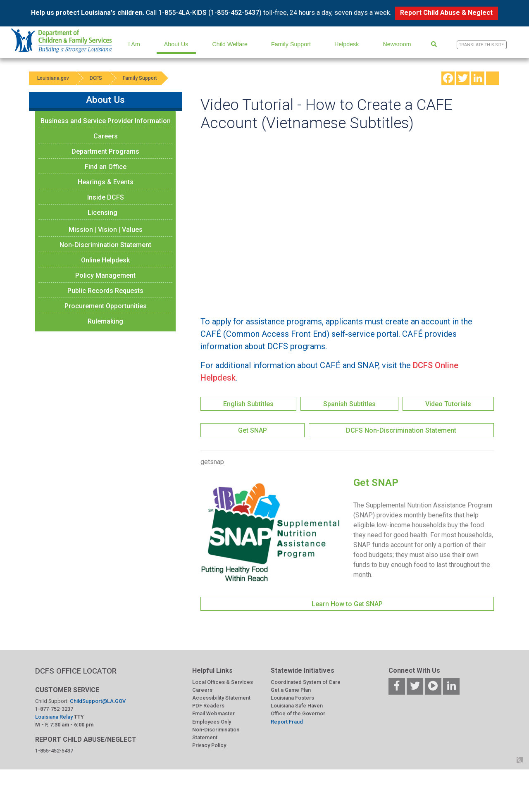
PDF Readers (208, 706)
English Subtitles (248, 404)
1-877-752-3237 (54, 709)
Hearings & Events (106, 182)
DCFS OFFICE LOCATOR (76, 671)
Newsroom (397, 44)
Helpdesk (347, 44)
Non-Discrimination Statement (105, 245)
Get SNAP (253, 430)
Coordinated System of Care (306, 682)
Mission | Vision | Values (106, 230)
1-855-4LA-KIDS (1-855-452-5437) (210, 13)
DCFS (96, 78)
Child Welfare (230, 44)
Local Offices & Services (223, 682)
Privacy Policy (209, 745)
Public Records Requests (105, 291)
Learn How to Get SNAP (347, 604)
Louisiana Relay (55, 717)
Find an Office (106, 167)
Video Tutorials (448, 404)
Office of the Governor (298, 713)
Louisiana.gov (53, 78)
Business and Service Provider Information (106, 121)
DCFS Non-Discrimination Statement (401, 430)
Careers (106, 136)
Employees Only (212, 722)
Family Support (291, 44)
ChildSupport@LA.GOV (98, 701)
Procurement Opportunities (106, 306)
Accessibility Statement (221, 698)
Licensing (102, 213)
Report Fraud (287, 722)
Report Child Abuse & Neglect (446, 13)
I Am (134, 44)
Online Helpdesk (105, 260)
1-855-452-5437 (54, 751)
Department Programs (105, 151)
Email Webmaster (213, 713)
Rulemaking (105, 321)
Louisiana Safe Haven (297, 706)
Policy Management (105, 275)
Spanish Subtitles (349, 404)
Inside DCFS (106, 197)
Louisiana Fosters (292, 698)
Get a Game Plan (291, 690)
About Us (176, 44)
